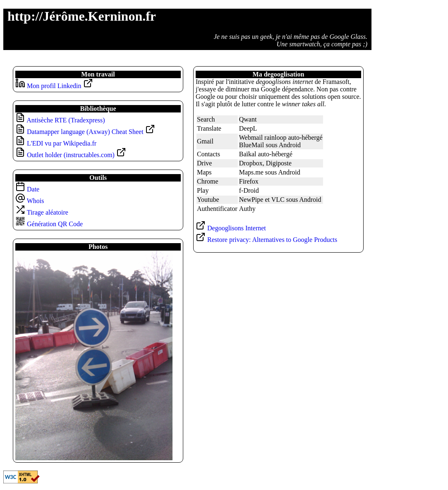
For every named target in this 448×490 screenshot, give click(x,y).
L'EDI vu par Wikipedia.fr (62, 143)
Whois (30, 201)
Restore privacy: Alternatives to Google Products (266, 240)
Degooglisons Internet (231, 228)
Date (27, 189)
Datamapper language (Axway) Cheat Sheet (91, 132)
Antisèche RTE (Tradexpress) (66, 120)
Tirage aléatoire (42, 212)
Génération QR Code (49, 224)
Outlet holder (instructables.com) (77, 155)
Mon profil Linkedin (60, 86)
